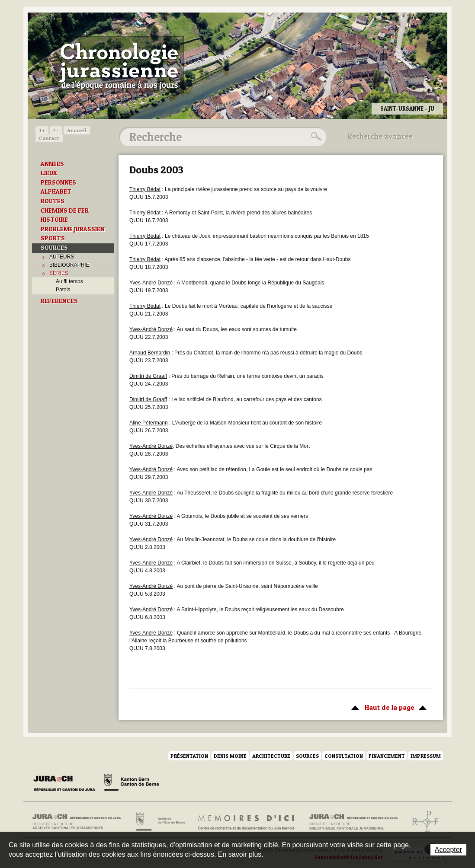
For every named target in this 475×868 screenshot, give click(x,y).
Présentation (189, 756)
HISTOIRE (54, 220)
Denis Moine (230, 756)
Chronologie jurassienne (119, 65)
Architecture (271, 756)
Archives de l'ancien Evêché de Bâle (423, 822)
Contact (49, 138)
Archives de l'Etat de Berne (160, 822)
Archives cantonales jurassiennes (80, 822)
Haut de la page (387, 707)
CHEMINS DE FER (65, 211)
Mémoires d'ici (247, 822)
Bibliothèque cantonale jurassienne (354, 822)
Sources (307, 756)
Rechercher (315, 137)
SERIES (59, 273)
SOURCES (54, 248)
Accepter (448, 850)
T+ (42, 130)
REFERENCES (59, 301)
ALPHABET (56, 191)
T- (56, 130)
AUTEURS (62, 257)
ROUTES (53, 201)
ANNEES (52, 164)
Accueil (77, 130)
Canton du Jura (67, 784)
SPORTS (53, 238)
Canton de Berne (132, 784)
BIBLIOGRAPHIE (69, 265)
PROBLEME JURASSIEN (73, 229)
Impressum (426, 756)
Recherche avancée (380, 136)
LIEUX (49, 173)
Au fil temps (69, 281)
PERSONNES (58, 182)
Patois (63, 290)
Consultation (344, 756)
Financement (387, 756)
